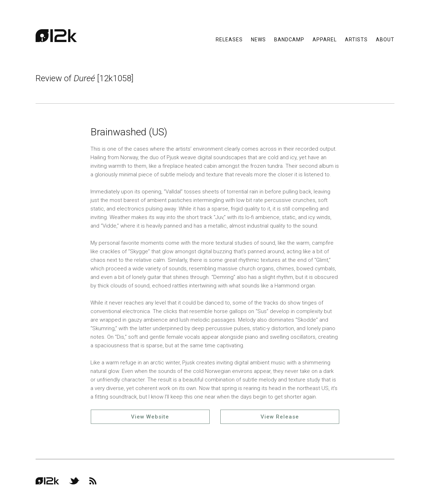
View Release (280, 417)
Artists (356, 39)
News (258, 39)
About (385, 39)
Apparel (325, 39)
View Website (150, 417)
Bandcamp (289, 39)
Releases (229, 39)
